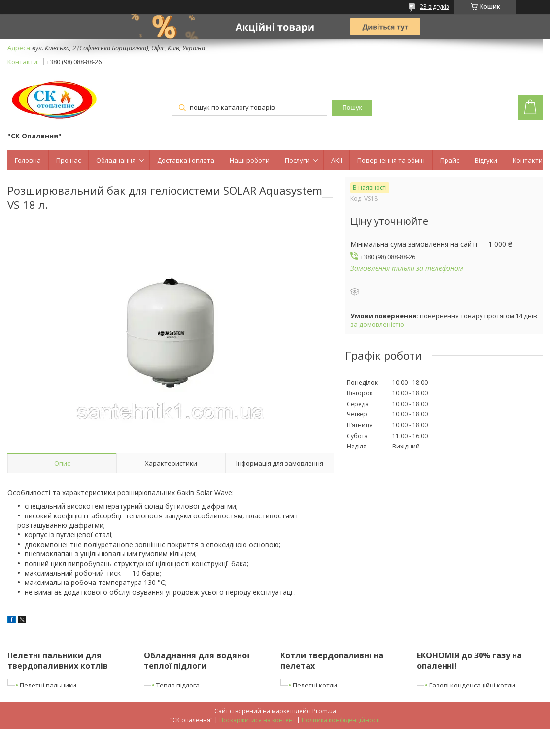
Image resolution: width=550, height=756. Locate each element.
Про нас (69, 160)
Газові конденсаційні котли (472, 685)
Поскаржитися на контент (257, 720)
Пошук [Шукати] (352, 108)
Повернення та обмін (391, 160)
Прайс (450, 160)
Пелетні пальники (48, 685)
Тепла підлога (178, 685)
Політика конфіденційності (341, 720)
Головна (28, 160)
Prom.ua (324, 711)
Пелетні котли (315, 685)
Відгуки (486, 160)
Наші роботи (250, 160)
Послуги (297, 160)
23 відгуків (434, 7)
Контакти (528, 160)
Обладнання (116, 160)
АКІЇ (337, 160)
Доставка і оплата (186, 160)
